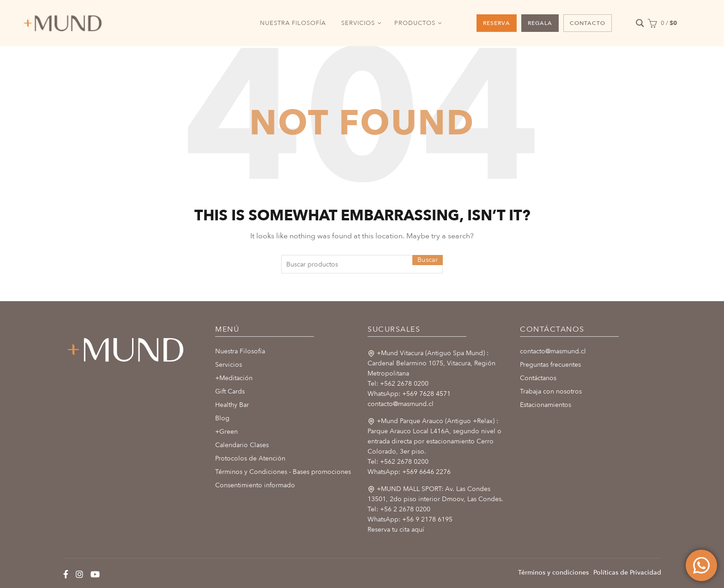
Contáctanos (538, 378)
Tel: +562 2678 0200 (398, 384)
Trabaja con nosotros (551, 391)
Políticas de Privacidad (627, 573)
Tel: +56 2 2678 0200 (399, 509)
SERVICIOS (358, 23)
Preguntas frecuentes (550, 365)
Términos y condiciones (553, 573)
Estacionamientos (546, 405)
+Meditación (234, 378)
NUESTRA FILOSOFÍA (293, 23)
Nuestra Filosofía (240, 351)
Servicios (229, 365)
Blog (222, 418)
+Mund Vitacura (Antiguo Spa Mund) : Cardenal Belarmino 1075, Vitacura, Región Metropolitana (431, 363)
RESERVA (497, 23)
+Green (226, 432)
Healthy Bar (232, 405)
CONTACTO (588, 23)
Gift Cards (230, 391)
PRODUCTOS (415, 23)
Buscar (428, 260)
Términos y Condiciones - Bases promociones (283, 472)
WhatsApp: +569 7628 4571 (409, 394)
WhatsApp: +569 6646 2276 (409, 472)
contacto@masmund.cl (401, 404)
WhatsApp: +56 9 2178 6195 (410, 519)
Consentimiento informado (255, 485)
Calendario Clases (242, 445)
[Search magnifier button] (640, 23)
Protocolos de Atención (250, 458)
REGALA (540, 23)
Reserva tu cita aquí (396, 530)
